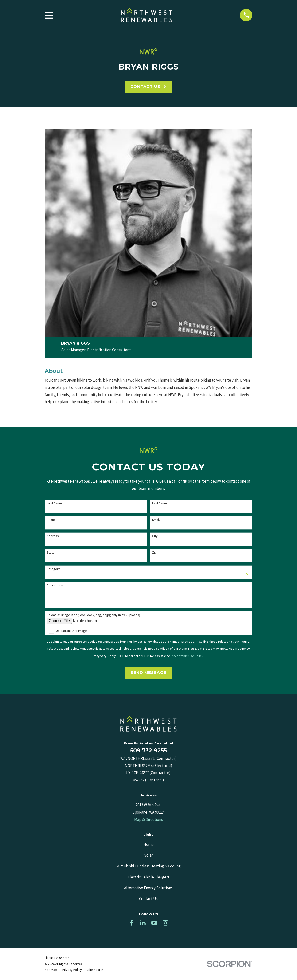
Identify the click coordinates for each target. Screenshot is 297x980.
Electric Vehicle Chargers (148, 877)
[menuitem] (51, 970)
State (51, 553)
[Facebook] (132, 923)
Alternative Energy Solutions (148, 888)
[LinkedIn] (143, 923)
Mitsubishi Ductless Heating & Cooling (148, 866)
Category (53, 569)
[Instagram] (165, 923)
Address (53, 536)
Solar (148, 855)
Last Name (160, 503)
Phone (51, 520)
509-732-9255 (148, 751)
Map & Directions (148, 819)
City (155, 536)
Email (156, 520)
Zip (154, 553)
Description (55, 585)
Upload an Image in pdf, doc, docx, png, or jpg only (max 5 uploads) (93, 615)
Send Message (148, 673)
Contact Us (148, 87)
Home (148, 844)
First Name (54, 503)
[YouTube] (154, 923)
